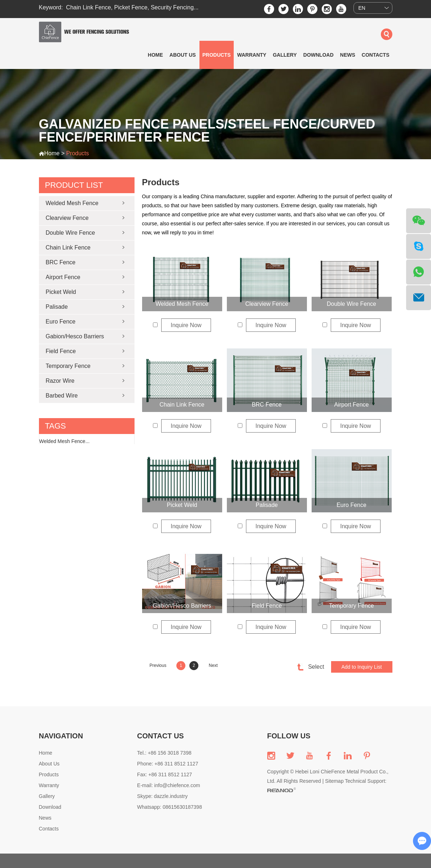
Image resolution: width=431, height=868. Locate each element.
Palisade (267, 505)
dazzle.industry (171, 796)
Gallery (285, 55)
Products (217, 55)
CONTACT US (160, 736)
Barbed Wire (62, 396)
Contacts (376, 55)
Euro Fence (351, 505)
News (348, 55)
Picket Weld (182, 505)
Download (318, 55)
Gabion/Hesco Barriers (182, 606)
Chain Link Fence (89, 7)
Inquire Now (186, 325)
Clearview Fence (267, 304)
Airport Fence (351, 405)
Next (213, 665)
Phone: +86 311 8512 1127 (168, 764)
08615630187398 (182, 807)
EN (362, 8)
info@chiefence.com (177, 785)
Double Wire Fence (351, 304)
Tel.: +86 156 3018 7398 (164, 753)
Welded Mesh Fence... (65, 441)
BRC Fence (267, 405)
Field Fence (267, 606)
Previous (158, 665)
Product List (74, 185)
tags (56, 426)
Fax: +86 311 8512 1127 (164, 774)
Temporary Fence (351, 606)
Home (155, 55)
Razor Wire (60, 381)
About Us (183, 55)
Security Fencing (172, 7)
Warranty (252, 55)
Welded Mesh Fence (182, 304)
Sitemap (334, 781)
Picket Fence (131, 7)
